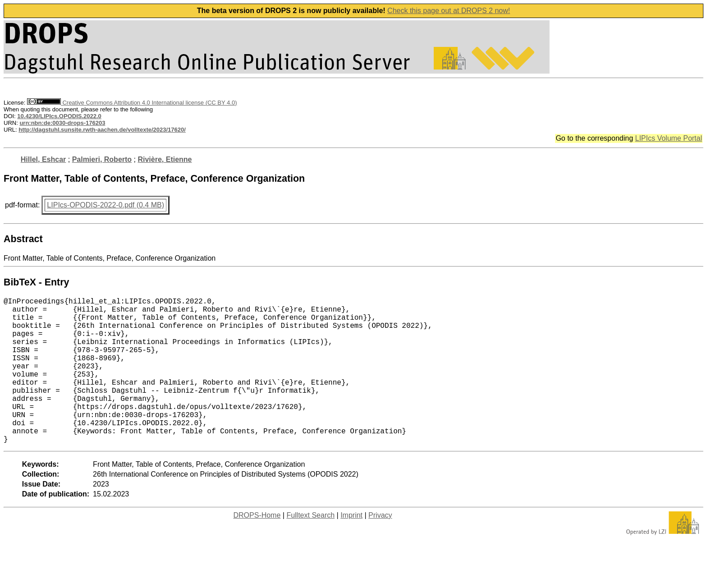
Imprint (351, 548)
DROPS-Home (257, 548)
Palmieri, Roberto (102, 159)
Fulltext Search (310, 548)
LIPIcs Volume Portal (668, 138)
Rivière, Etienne (165, 159)
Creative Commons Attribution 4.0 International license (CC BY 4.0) (132, 103)
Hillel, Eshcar (44, 159)
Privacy (380, 548)
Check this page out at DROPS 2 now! (449, 11)
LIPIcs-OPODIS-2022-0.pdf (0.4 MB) (106, 205)
